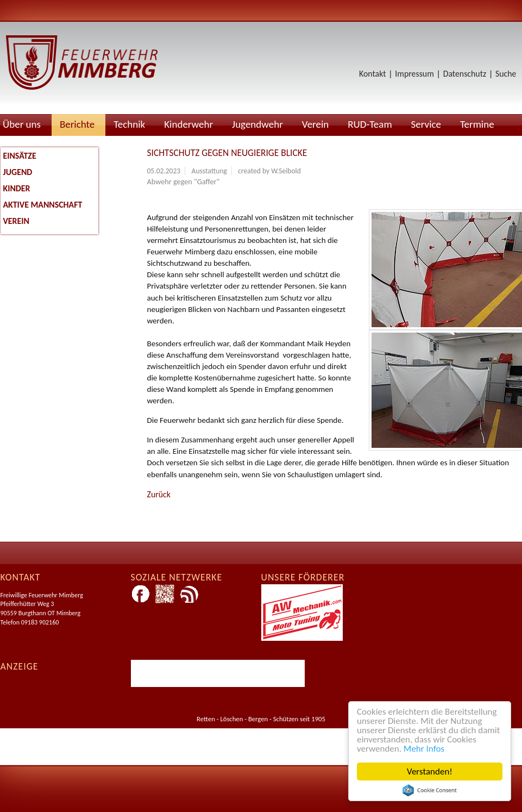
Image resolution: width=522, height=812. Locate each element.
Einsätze (20, 156)
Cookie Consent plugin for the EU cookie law (430, 790)
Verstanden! (430, 772)
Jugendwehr (257, 124)
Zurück (159, 494)
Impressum (414, 74)
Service (426, 124)
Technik (129, 124)
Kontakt (373, 74)
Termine (477, 124)
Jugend (18, 172)
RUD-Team (370, 124)
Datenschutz (465, 74)
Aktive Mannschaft (43, 205)
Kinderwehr (188, 124)
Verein (315, 124)
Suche (506, 74)
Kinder (17, 188)
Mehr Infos (424, 749)
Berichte (77, 124)
